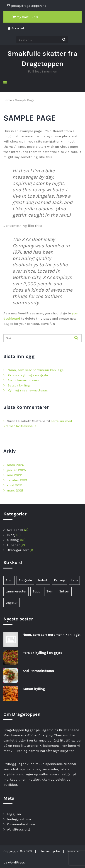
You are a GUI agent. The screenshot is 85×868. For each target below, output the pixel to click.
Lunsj (11, 535)
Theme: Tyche (50, 851)
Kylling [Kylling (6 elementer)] (60, 580)
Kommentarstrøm (21, 824)
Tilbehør (13, 545)
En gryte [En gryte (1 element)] (25, 580)
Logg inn (14, 814)
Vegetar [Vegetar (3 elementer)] (12, 603)
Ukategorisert (18, 550)
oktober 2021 (17, 480)
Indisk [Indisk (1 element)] (43, 580)
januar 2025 (16, 470)
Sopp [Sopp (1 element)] (36, 591)
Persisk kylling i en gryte (28, 375)
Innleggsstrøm (19, 819)
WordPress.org (18, 829)
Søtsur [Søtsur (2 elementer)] (64, 591)
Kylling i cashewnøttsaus (28, 390)
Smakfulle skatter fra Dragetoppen (42, 59)
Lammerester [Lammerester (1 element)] (16, 591)
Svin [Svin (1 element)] (50, 591)
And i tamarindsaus (23, 380)
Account (16, 28)
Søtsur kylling (19, 385)
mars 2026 (15, 465)
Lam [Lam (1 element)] (74, 580)
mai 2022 (14, 475)
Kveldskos (15, 530)
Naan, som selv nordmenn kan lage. (36, 370)
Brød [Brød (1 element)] (9, 580)
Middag (13, 540)
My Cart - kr (25, 17)
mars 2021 (15, 490)
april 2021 (15, 485)
